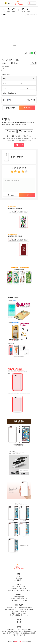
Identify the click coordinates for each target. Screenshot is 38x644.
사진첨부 (11, 195)
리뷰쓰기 (19, 145)
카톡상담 (8, 3)
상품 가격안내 (14, 63)
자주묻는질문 (19, 578)
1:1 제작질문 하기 (19, 580)
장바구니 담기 (11, 108)
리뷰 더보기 (11, 131)
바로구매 (27, 108)
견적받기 (32, 3)
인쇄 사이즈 (30, 53)
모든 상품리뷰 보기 (25, 131)
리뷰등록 (27, 195)
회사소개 (19, 576)
